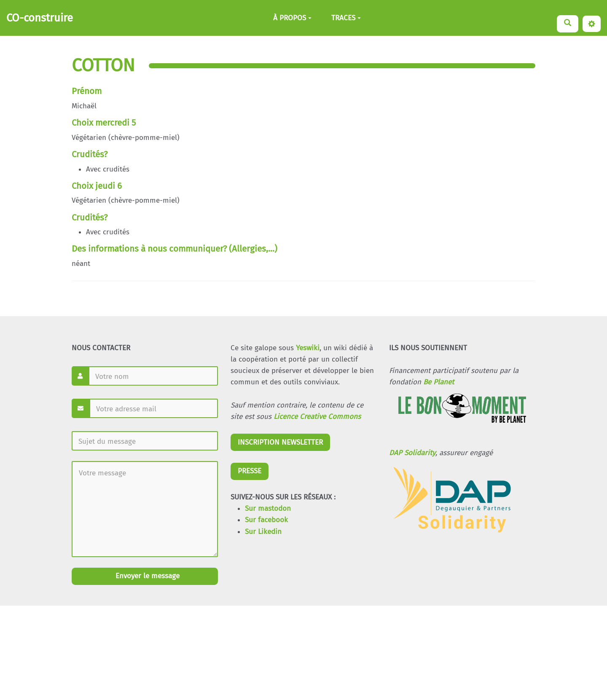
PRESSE (250, 471)
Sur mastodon (268, 508)
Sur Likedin (263, 532)
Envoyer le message (146, 576)
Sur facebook (266, 520)
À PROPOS (292, 18)
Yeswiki (308, 348)
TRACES (346, 18)
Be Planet (439, 382)
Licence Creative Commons (317, 417)
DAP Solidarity (412, 453)
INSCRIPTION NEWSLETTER (280, 442)
